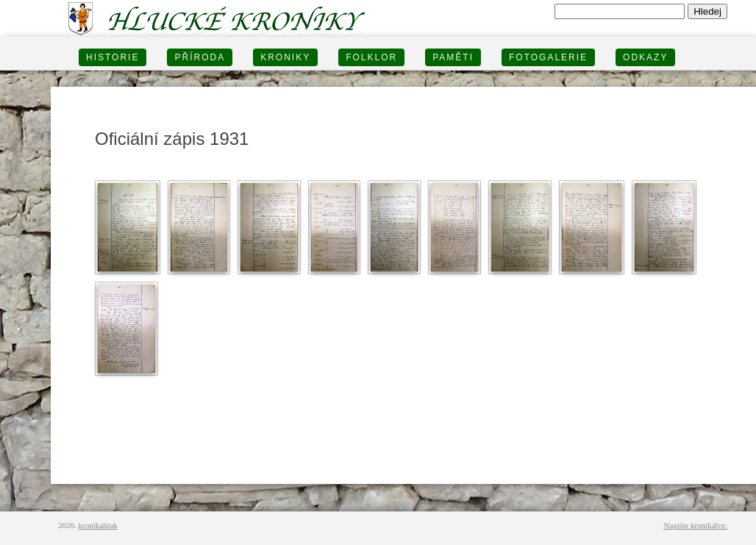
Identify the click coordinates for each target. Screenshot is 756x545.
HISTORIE (113, 57)
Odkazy (645, 57)
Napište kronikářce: (696, 525)
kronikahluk (98, 525)
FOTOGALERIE (548, 57)
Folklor (371, 57)
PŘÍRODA (200, 57)
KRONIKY (285, 57)
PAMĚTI (453, 57)
